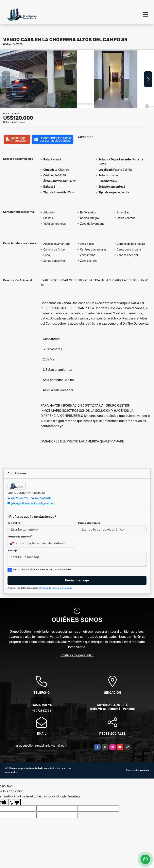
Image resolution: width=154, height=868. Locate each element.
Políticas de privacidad (77, 655)
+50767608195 (19, 498)
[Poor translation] (14, 802)
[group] (38, 79)
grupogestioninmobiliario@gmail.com (33, 503)
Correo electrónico (90, 523)
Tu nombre (14, 523)
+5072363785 (43, 498)
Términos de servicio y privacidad (55, 588)
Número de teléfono (20, 536)
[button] (57, 104)
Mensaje (13, 550)
